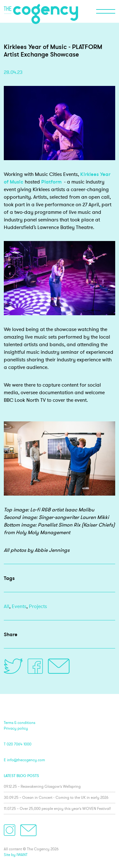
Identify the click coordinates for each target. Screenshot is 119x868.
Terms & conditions (20, 723)
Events (19, 606)
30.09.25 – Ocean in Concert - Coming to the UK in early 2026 (56, 797)
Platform (51, 182)
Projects (38, 606)
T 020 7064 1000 (18, 744)
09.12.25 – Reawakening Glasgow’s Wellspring (42, 786)
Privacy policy (16, 728)
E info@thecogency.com (24, 760)
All (7, 606)
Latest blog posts (21, 776)
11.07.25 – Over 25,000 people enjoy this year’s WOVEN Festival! (57, 808)
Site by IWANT (16, 855)
